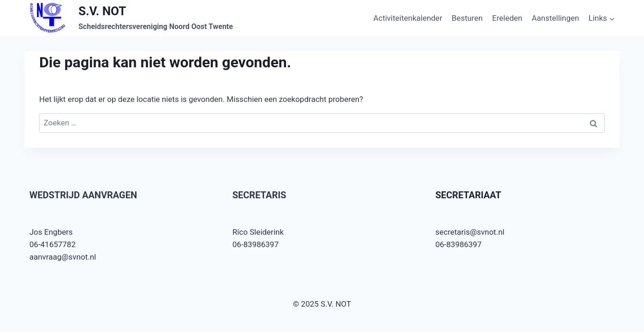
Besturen (467, 18)
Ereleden (507, 18)
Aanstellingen (556, 18)
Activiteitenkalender (408, 18)
